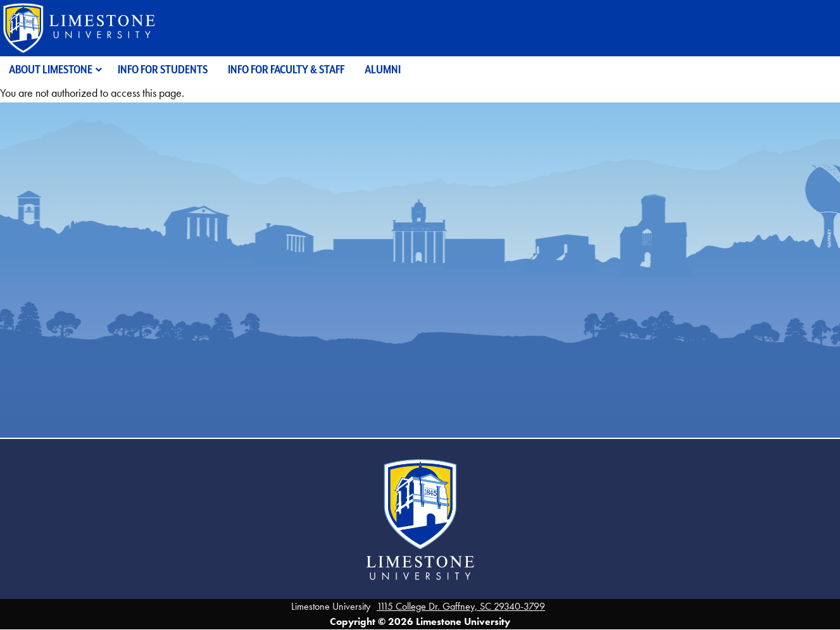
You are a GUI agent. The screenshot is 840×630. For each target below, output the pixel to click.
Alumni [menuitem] (383, 69)
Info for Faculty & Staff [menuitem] (286, 69)
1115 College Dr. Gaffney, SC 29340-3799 (461, 606)
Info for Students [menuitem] (163, 69)
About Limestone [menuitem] (51, 69)
